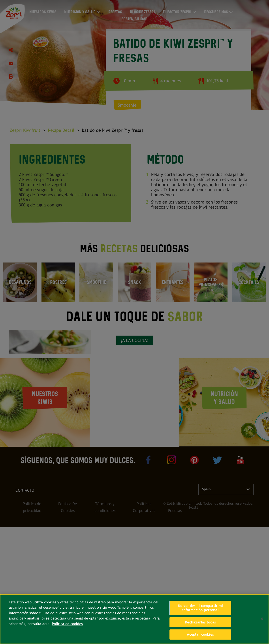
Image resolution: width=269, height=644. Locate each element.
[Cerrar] (262, 619)
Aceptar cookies (200, 634)
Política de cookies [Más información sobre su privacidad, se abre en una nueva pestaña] (67, 624)
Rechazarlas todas (200, 622)
